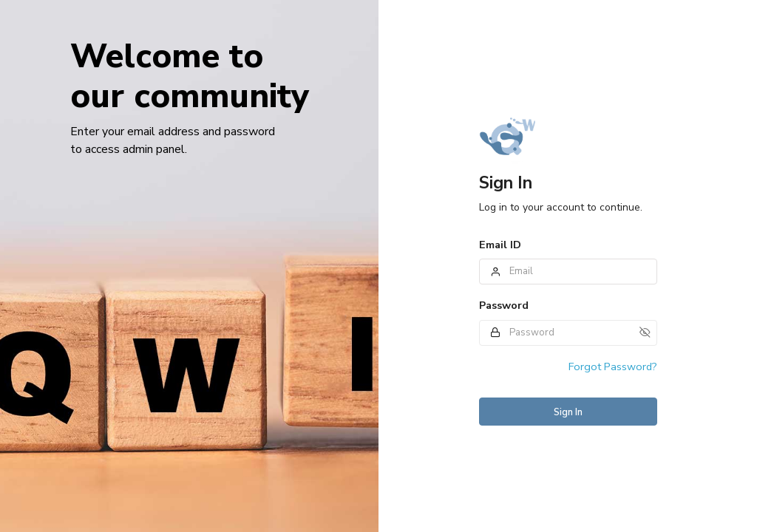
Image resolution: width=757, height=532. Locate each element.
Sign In (568, 412)
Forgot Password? (613, 366)
